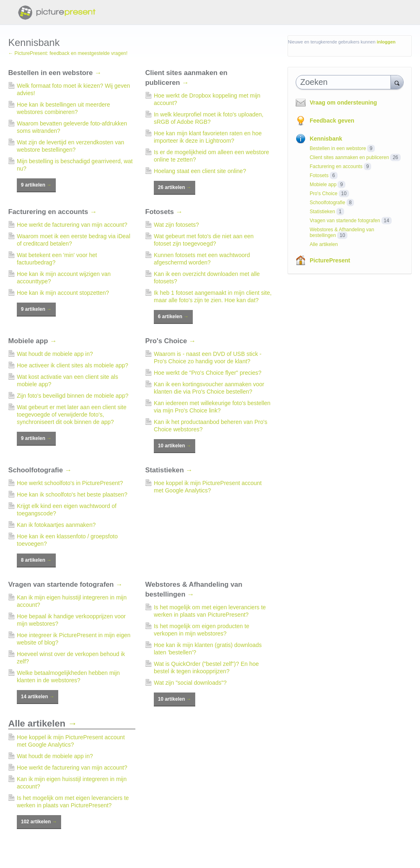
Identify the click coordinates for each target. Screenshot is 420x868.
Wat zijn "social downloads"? (190, 683)
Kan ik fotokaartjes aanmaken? (56, 525)
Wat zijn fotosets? (176, 225)
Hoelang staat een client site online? (200, 171)
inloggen (386, 42)
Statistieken (169, 470)
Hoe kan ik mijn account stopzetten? (63, 293)
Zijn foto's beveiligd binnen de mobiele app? (73, 396)
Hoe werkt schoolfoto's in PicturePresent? (70, 483)
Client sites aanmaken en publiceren (349, 157)
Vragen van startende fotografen (65, 584)
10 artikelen (175, 446)
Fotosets (164, 212)
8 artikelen (36, 560)
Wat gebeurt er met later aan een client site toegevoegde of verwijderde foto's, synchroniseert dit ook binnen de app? (72, 415)
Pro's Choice (170, 341)
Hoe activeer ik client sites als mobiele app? (73, 365)
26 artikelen (175, 187)
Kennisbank (326, 139)
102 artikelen (39, 822)
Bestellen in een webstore (55, 73)
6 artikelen (173, 317)
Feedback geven (332, 121)
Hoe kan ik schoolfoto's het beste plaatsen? (72, 494)
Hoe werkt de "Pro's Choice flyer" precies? (208, 373)
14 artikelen (38, 697)
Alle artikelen (43, 723)
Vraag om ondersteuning (343, 103)
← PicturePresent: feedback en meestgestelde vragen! (68, 53)
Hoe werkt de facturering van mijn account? (72, 225)
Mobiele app (32, 341)
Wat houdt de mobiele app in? (55, 354)
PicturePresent (330, 260)
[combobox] (345, 82)
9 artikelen (36, 185)
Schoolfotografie (40, 470)
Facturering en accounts (52, 212)
